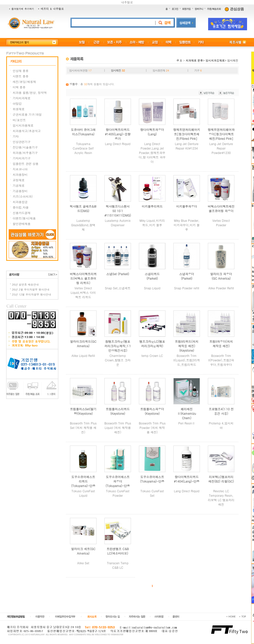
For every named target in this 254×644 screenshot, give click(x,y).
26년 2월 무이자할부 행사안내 (31, 289)
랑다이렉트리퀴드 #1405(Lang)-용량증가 (118, 134)
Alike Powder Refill (221, 288)
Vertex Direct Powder (221, 223)
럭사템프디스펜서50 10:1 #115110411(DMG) (118, 211)
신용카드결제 (22, 213)
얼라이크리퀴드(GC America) (83, 344)
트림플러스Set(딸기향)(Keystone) (83, 411)
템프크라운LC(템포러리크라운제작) (152, 344)
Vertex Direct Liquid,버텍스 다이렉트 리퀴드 (83, 292)
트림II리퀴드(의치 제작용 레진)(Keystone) (187, 346)
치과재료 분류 (194, 60)
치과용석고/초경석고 (27, 131)
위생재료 (19, 109)
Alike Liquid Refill (83, 356)
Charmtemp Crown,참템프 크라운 (118, 360)
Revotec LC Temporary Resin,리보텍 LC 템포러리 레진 (221, 498)
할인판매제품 (22, 224)
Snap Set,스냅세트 (118, 288)
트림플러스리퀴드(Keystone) (118, 411)
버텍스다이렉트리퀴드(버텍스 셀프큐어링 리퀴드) (83, 278)
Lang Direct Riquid (118, 144)
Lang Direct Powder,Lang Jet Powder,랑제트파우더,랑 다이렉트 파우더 (152, 153)
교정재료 (19, 180)
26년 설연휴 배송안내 (25, 284)
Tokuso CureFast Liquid (83, 493)
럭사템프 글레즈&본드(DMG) (83, 208)
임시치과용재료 (23, 125)
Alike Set (83, 563)
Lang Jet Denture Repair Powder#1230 (221, 148)
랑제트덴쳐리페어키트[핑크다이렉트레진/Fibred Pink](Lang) (187, 136)
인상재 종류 (21, 71)
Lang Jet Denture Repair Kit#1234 (187, 146)
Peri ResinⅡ (187, 423)
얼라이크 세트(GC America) (83, 551)
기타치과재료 (22, 98)
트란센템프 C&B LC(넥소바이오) (118, 551)
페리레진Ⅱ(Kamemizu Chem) (187, 413)
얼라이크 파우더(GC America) (221, 276)
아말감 (17, 103)
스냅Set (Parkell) (118, 274)
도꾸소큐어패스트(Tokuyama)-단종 (152, 479)
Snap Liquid (152, 288)
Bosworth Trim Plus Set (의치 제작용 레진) (83, 428)
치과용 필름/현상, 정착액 (30, 93)
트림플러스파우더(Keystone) (152, 411)
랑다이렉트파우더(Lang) (152, 132)
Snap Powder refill (187, 288)
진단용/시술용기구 (25, 147)
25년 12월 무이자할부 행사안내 (32, 294)
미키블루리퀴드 (152, 206)
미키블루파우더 (187, 206)
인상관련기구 (22, 142)
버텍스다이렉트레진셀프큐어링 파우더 (221, 208)
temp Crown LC (152, 356)
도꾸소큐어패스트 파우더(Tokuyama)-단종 (118, 481)
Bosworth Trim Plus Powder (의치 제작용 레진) (152, 428)
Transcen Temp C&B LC (118, 565)
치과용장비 (20, 174)
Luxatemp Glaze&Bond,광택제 (83, 225)
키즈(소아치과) (23, 196)
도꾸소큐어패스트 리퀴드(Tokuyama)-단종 (83, 481)
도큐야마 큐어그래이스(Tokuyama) (83, 132)
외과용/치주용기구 (25, 153)
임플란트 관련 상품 (26, 164)
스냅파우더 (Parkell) (187, 276)
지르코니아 (20, 169)
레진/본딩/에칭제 (24, 82)
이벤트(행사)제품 (24, 218)
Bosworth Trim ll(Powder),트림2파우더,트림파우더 (221, 360)
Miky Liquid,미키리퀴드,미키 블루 (152, 223)
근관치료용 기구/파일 (27, 114)
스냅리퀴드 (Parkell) (152, 276)
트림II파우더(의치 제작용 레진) (221, 344)
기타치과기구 (22, 158)
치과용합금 (20, 202)
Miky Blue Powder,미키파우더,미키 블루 (187, 225)
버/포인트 (19, 120)
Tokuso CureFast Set (152, 493)
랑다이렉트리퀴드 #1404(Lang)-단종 (187, 479)
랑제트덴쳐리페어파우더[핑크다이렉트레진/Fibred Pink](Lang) (221, 136)
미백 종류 (19, 87)
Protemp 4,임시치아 (221, 425)
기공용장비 (20, 191)
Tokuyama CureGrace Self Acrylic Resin (83, 148)
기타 (16, 136)
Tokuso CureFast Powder (118, 493)
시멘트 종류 (21, 76)
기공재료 (19, 185)
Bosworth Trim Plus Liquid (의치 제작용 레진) (118, 428)
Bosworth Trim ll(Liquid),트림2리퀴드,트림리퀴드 (187, 360)
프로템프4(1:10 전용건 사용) (221, 411)
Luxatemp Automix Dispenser (118, 223)
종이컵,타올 (21, 207)
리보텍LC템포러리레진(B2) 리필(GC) (221, 479)
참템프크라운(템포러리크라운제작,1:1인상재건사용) (118, 346)
